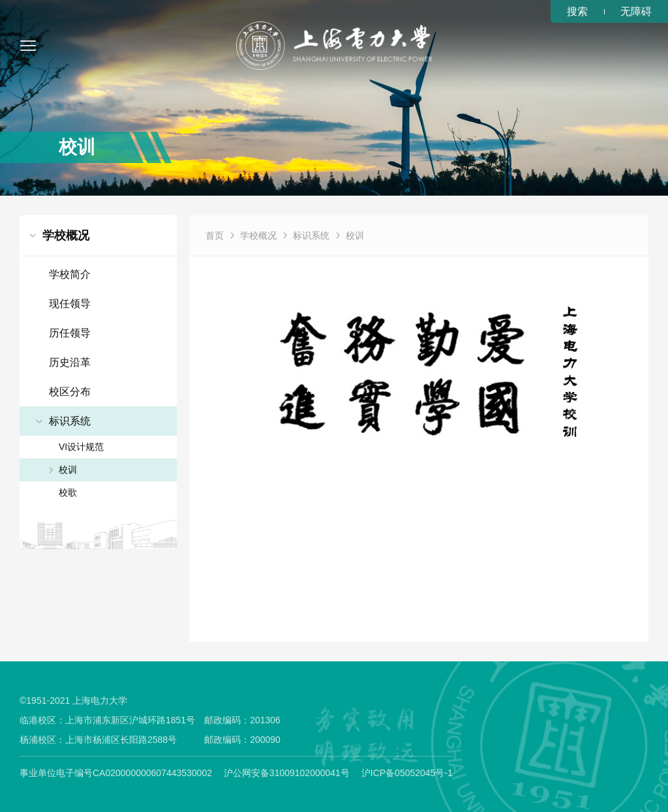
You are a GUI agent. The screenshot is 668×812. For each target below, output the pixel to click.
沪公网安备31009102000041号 (287, 773)
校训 (355, 235)
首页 (215, 235)
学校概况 (258, 235)
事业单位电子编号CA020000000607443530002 (116, 773)
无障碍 (636, 11)
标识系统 (311, 235)
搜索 (577, 11)
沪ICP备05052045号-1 (407, 773)
